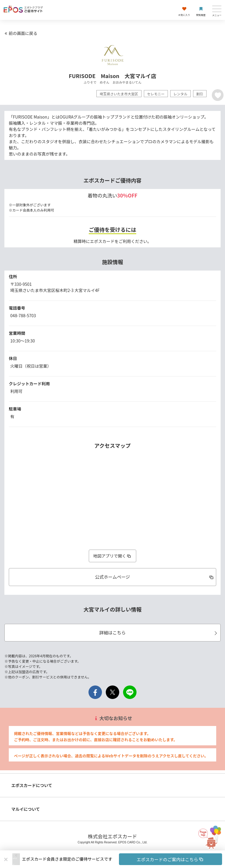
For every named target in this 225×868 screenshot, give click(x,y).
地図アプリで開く (112, 556)
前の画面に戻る (20, 33)
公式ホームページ (155, 577)
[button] (122, 859)
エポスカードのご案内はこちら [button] (170, 859)
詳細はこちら (159, 633)
